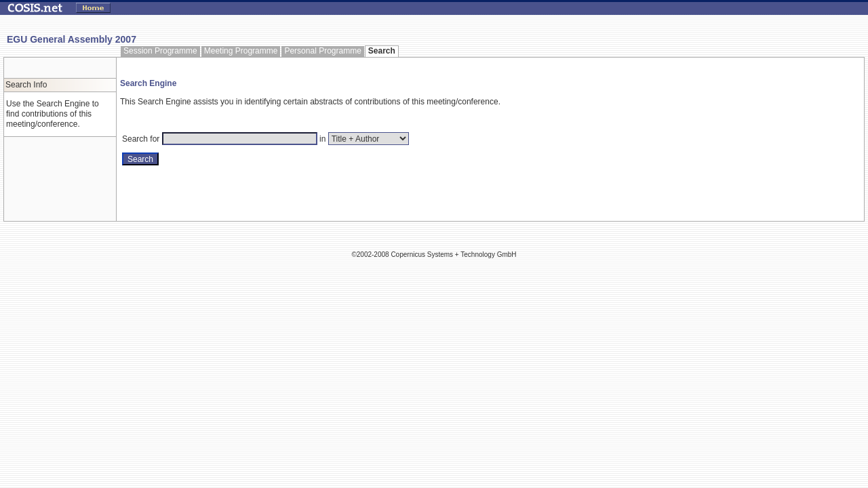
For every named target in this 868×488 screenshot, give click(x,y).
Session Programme (160, 51)
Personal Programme (322, 51)
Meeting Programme (241, 51)
